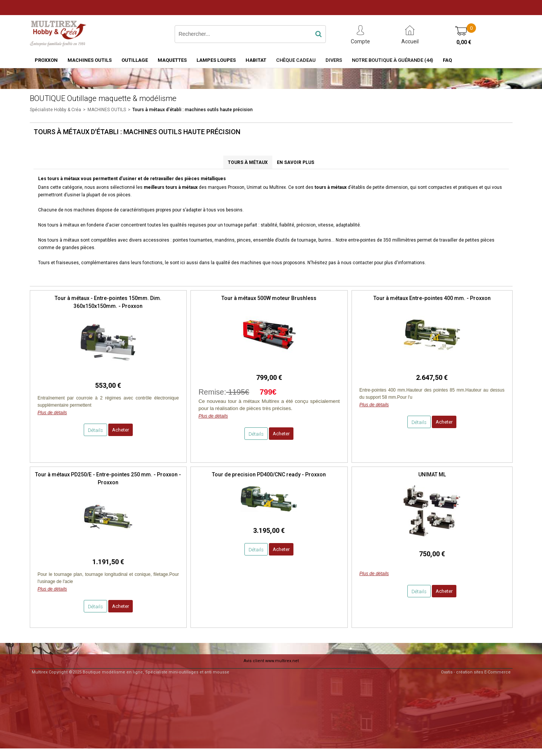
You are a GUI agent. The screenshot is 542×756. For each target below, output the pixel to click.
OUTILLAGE (135, 60)
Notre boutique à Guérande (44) (392, 60)
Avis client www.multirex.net (271, 661)
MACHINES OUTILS (90, 60)
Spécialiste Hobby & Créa (55, 110)
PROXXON (46, 60)
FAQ (447, 60)
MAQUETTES (172, 60)
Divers (334, 60)
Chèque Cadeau (296, 60)
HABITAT (256, 60)
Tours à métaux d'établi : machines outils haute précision (193, 110)
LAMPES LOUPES (216, 60)
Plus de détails (52, 413)
